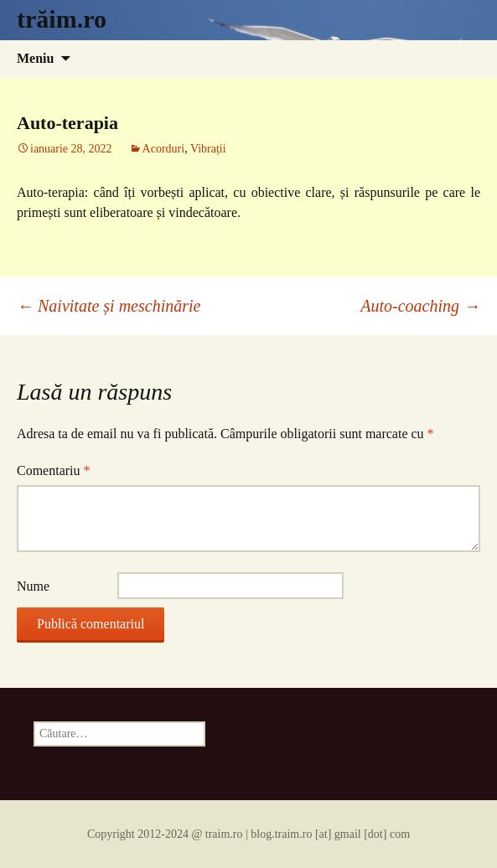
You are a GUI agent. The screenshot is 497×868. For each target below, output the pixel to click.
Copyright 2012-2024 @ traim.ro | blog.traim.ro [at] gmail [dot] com (248, 834)
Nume (33, 586)
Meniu (35, 58)
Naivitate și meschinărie (109, 306)
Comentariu (54, 470)
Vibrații (208, 149)
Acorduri (164, 149)
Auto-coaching (420, 306)
